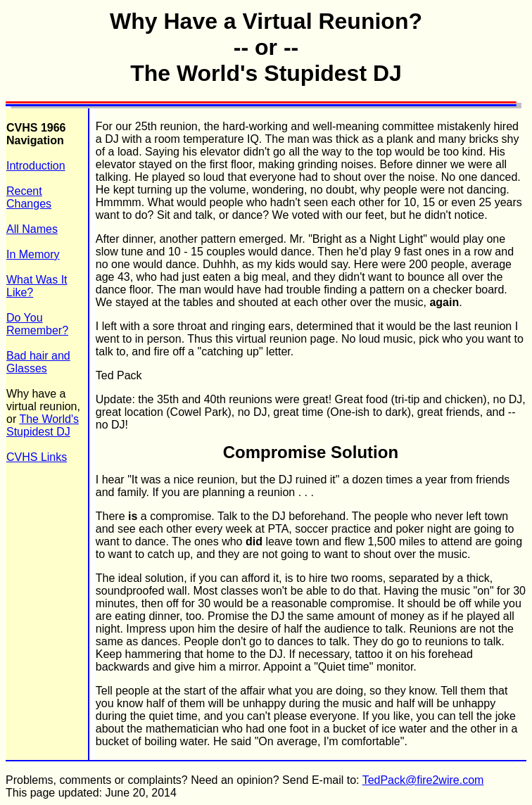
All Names (32, 229)
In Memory (33, 254)
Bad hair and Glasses (38, 362)
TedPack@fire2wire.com (423, 780)
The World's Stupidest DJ (43, 425)
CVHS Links (37, 457)
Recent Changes (29, 197)
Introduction (36, 166)
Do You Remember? (37, 324)
